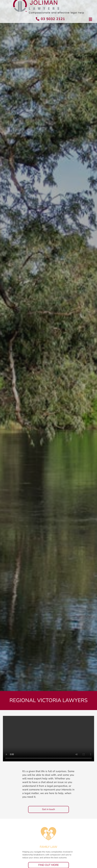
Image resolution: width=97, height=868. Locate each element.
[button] (48, 809)
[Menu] (90, 19)
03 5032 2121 (53, 19)
